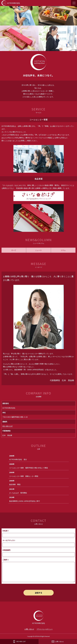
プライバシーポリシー (45, 629)
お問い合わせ (29, 629)
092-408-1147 (8, 426)
